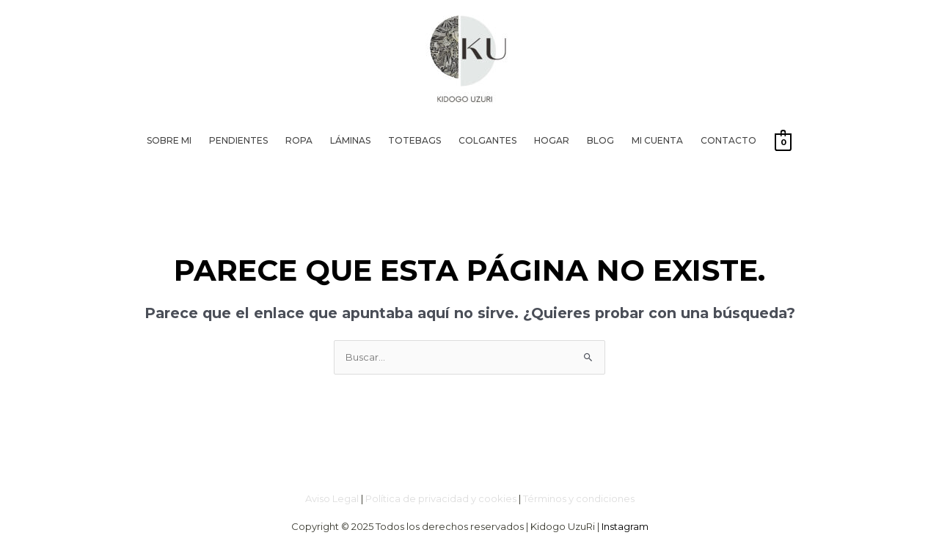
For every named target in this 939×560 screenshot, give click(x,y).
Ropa (299, 140)
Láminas (350, 140)
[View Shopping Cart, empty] (783, 141)
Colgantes (487, 140)
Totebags (414, 140)
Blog (600, 140)
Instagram (625, 526)
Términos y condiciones (579, 498)
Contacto (728, 140)
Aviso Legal (332, 498)
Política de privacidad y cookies (441, 498)
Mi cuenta (657, 140)
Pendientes (238, 140)
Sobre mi (169, 140)
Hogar (552, 140)
